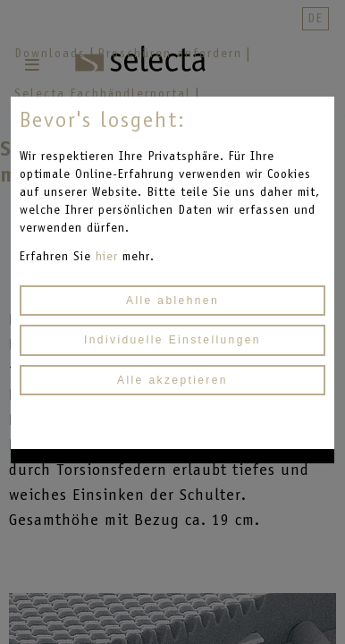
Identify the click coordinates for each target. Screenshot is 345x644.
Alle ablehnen (172, 301)
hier (109, 256)
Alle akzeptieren (172, 380)
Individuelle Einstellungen (172, 340)
